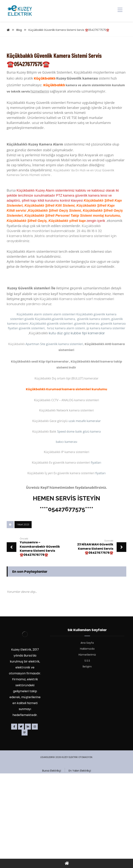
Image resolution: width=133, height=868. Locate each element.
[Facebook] (14, 812)
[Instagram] (35, 812)
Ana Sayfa (87, 728)
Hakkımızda (87, 734)
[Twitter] (21, 812)
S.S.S (87, 746)
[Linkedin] (28, 812)
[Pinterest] (25, 817)
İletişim (87, 751)
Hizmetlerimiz (87, 740)
